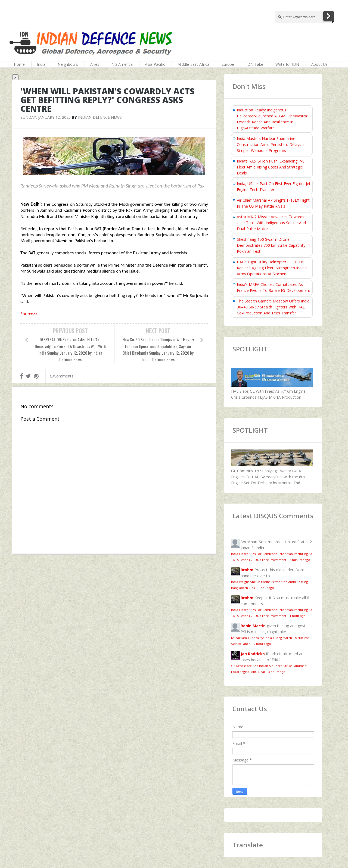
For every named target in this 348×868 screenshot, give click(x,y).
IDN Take (255, 64)
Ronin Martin (253, 626)
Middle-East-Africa (193, 64)
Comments (62, 376)
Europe (228, 64)
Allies (95, 64)
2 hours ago (262, 644)
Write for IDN (287, 64)
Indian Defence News (100, 117)
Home (19, 64)
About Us (319, 64)
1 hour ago (266, 588)
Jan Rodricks (253, 654)
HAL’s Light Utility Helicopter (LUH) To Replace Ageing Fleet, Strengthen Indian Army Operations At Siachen (272, 268)
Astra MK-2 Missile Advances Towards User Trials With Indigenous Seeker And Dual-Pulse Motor (271, 223)
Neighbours (68, 64)
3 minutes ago (300, 560)
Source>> (29, 314)
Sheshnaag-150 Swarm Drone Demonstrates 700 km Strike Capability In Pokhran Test (273, 245)
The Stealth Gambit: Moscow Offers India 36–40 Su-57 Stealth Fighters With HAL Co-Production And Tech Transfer (273, 307)
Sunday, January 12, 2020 (46, 117)
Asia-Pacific (155, 64)
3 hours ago (277, 672)
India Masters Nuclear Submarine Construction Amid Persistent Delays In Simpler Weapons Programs (271, 144)
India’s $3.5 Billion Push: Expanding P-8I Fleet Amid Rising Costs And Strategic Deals (271, 167)
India (41, 64)
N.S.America (122, 64)
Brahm (247, 570)
